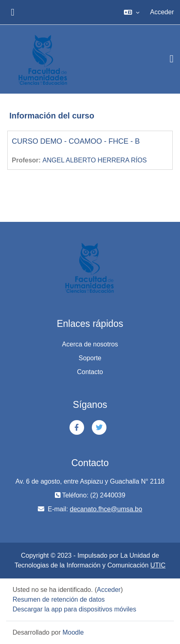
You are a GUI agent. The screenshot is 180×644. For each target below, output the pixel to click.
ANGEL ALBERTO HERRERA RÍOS (95, 160)
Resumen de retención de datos (59, 599)
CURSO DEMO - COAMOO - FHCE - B (76, 141)
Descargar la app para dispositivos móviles (74, 609)
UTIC (158, 565)
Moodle (73, 632)
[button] (132, 12)
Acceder (162, 12)
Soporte (90, 358)
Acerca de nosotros (90, 344)
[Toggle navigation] (172, 59)
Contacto (90, 372)
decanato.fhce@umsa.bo (106, 509)
